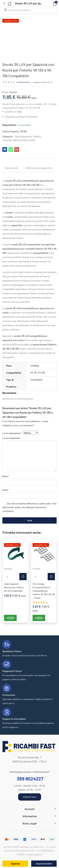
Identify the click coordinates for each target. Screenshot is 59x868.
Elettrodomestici (23, 136)
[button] (50, 3)
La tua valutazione (12, 433)
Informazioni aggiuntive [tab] (39, 168)
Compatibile (36, 380)
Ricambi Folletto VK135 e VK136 (19, 140)
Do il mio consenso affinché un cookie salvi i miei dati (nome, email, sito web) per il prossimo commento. (29, 507)
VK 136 (41, 373)
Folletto (37, 136)
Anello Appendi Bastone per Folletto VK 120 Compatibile (14, 587)
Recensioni (24, 82)
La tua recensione (11, 438)
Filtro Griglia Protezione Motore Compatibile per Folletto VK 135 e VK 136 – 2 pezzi (44, 591)
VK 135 (34, 373)
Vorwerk (13, 92)
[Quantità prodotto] (7, 577)
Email (6, 490)
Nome (6, 476)
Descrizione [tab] (11, 168)
